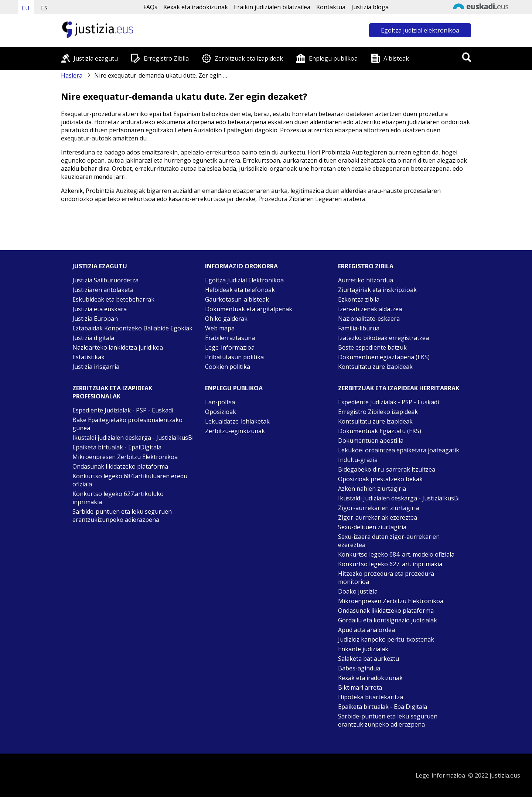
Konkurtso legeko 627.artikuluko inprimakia (118, 498)
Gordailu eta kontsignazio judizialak (388, 620)
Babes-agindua (359, 668)
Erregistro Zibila (166, 58)
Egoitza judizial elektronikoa (420, 30)
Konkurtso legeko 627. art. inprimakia (390, 564)
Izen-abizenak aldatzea (370, 309)
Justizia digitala (93, 338)
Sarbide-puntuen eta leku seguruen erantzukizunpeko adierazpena (122, 516)
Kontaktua (331, 7)
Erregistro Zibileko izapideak (378, 412)
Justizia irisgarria (96, 367)
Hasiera (72, 75)
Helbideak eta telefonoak (240, 290)
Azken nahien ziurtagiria (372, 489)
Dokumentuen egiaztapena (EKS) (384, 357)
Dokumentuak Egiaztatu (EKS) (380, 431)
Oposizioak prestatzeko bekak (380, 479)
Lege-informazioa (230, 347)
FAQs (150, 7)
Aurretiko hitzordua (366, 280)
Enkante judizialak (363, 649)
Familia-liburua (359, 328)
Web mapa (220, 328)
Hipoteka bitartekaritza (371, 697)
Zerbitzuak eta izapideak (249, 58)
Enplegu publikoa (333, 58)
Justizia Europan (95, 319)
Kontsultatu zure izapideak (375, 367)
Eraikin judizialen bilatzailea (272, 7)
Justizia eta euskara (100, 309)
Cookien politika (228, 367)
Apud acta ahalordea (366, 630)
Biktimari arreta (360, 687)
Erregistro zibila (366, 266)
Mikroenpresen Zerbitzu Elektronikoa (125, 457)
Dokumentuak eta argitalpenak (249, 309)
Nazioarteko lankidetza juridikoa (118, 347)
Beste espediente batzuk (372, 347)
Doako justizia (358, 591)
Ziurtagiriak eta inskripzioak (377, 290)
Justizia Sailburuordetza (105, 280)
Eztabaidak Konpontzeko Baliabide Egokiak (132, 328)
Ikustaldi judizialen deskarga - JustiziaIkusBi (133, 438)
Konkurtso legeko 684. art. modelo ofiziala (396, 554)
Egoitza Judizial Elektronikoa (244, 280)
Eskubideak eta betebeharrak (113, 299)
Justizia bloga (370, 7)
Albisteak (396, 58)
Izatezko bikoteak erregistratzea (383, 338)
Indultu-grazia (358, 460)
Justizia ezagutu (96, 58)
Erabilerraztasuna (230, 338)
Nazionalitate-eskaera (369, 319)
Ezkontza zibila (359, 299)
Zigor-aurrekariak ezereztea (378, 517)
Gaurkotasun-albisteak (237, 299)
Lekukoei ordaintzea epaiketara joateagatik (399, 450)
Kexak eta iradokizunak (196, 7)
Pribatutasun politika (234, 357)
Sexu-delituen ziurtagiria (372, 527)
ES (44, 8)
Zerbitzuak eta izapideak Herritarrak (399, 388)
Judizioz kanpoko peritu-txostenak (386, 639)
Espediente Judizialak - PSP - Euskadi (123, 410)
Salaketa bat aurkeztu (369, 659)
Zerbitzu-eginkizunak (235, 431)
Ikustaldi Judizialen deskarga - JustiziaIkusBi (399, 498)
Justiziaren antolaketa (103, 290)
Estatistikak (88, 357)
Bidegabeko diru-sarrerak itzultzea (387, 469)
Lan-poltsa (220, 402)
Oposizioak (221, 412)
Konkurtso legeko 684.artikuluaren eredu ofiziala (130, 480)
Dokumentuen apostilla (371, 441)
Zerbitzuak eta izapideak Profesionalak (112, 392)
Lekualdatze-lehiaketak (237, 421)
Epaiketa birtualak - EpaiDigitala (117, 447)
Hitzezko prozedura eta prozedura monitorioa (386, 578)
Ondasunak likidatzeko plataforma (120, 466)
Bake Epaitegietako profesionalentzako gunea (127, 424)
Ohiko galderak (226, 319)
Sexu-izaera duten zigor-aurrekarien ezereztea (389, 541)
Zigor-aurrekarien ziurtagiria (378, 508)
